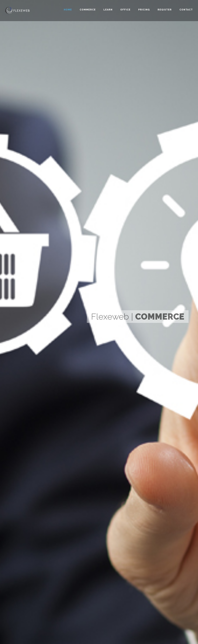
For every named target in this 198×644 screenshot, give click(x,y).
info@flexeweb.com (27, 605)
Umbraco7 (83, 578)
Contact (186, 10)
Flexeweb (82, 561)
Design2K (19, 591)
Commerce (88, 10)
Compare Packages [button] (35, 374)
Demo (117, 570)
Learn (108, 10)
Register (165, 10)
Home (68, 10)
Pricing (144, 10)
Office (125, 10)
